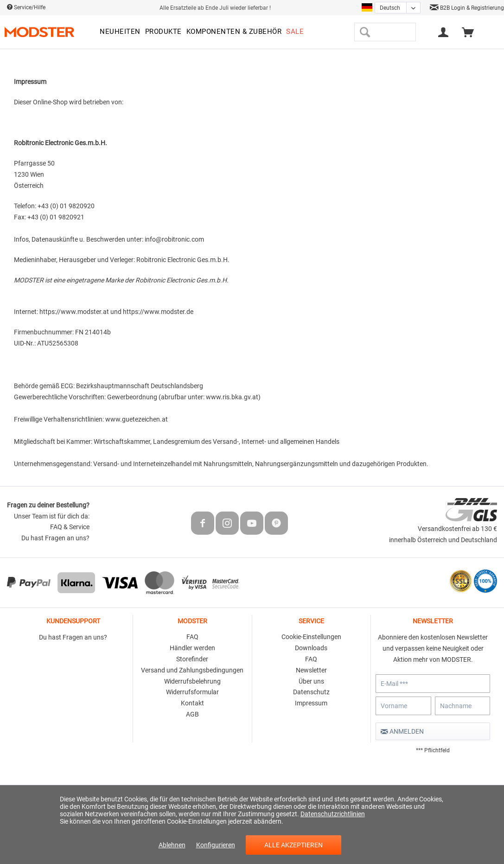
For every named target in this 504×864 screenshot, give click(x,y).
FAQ (192, 637)
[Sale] (295, 32)
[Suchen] (365, 32)
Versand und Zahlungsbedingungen (192, 670)
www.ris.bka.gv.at (232, 397)
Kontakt (192, 703)
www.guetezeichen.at (137, 419)
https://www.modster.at (75, 312)
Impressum (311, 703)
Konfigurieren (216, 845)
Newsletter (311, 670)
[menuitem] (120, 32)
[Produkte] (163, 32)
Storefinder (192, 659)
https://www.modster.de (158, 312)
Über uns (311, 681)
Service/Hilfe (26, 7)
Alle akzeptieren (293, 845)
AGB (192, 714)
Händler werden (192, 648)
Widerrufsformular (192, 692)
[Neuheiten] (120, 32)
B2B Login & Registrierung (467, 8)
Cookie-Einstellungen (311, 637)
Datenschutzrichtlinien (333, 814)
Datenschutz (311, 692)
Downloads (311, 648)
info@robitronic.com (174, 239)
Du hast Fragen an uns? (55, 538)
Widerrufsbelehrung (192, 681)
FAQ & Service (70, 527)
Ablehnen (172, 845)
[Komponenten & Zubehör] (234, 32)
